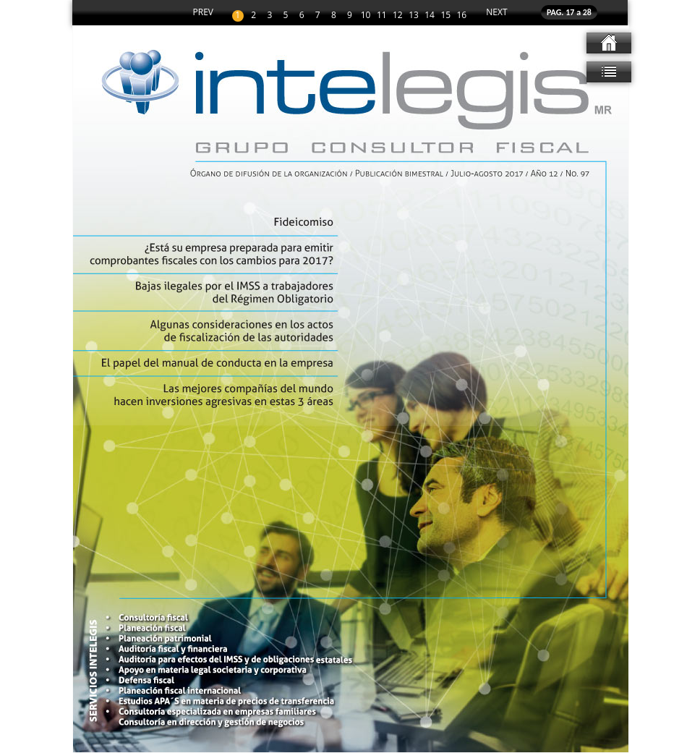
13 (414, 16)
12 (398, 16)
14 (430, 16)
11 (382, 16)
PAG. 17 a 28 (569, 12)
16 (462, 16)
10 (366, 16)
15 (445, 16)
